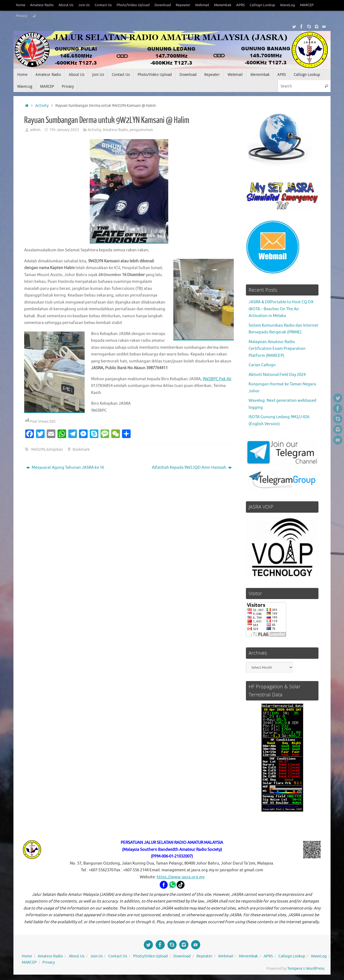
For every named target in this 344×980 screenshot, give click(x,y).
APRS (241, 5)
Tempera (295, 969)
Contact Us (103, 5)
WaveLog (288, 5)
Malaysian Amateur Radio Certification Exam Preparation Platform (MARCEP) (277, 349)
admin (35, 130)
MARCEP (307, 5)
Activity (42, 106)
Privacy (21, 16)
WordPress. (316, 969)
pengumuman (141, 130)
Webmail (202, 5)
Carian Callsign (262, 365)
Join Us (84, 5)
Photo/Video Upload (133, 5)
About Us (66, 5)
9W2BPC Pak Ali (217, 379)
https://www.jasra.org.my (181, 877)
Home (21, 5)
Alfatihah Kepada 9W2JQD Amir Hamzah (192, 468)
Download (163, 5)
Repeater (183, 5)
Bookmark (81, 450)
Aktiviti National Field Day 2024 (277, 375)
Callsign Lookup (262, 5)
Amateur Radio (42, 5)
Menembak (223, 5)
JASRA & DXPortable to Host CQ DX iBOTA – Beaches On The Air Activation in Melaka (281, 309)
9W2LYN (38, 450)
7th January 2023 (64, 130)
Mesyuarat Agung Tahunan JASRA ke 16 (65, 468)
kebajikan (55, 450)
